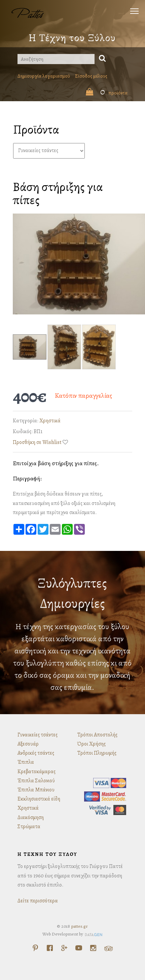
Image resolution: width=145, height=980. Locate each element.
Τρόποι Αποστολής (97, 735)
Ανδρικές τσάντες (36, 753)
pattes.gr (79, 926)
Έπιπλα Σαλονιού (36, 781)
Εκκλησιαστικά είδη (39, 799)
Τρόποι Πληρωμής (97, 753)
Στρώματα (29, 827)
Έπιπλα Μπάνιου (36, 790)
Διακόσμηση (31, 817)
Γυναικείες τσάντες (38, 735)
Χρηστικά (50, 421)
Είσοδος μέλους (91, 76)
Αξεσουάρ (28, 744)
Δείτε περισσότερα (38, 901)
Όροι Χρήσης (92, 744)
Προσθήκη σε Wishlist (37, 442)
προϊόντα (107, 93)
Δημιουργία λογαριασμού (44, 76)
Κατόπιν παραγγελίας (83, 396)
